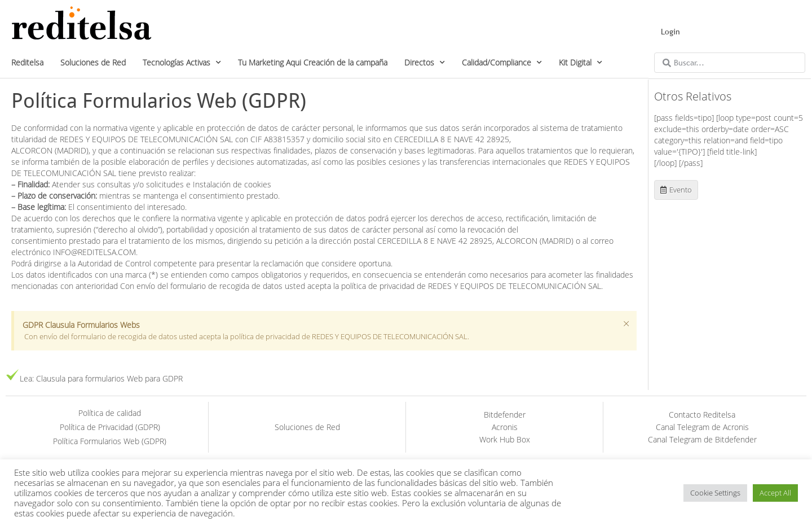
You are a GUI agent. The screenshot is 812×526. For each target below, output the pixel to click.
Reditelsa (27, 62)
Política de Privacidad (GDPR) (110, 427)
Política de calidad (110, 413)
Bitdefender (505, 415)
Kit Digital (581, 63)
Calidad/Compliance (502, 63)
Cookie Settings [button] (715, 493)
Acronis (505, 427)
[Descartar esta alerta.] (626, 324)
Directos (425, 63)
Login (670, 32)
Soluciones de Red (93, 62)
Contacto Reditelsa (702, 415)
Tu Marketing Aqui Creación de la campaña (313, 62)
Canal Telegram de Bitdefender (702, 439)
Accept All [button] (775, 493)
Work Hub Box (505, 439)
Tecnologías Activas (182, 63)
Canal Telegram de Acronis (702, 427)
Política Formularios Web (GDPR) (110, 441)
